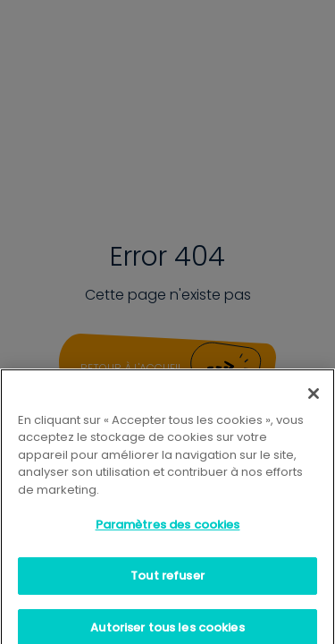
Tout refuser (167, 583)
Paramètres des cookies (168, 532)
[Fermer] (314, 401)
